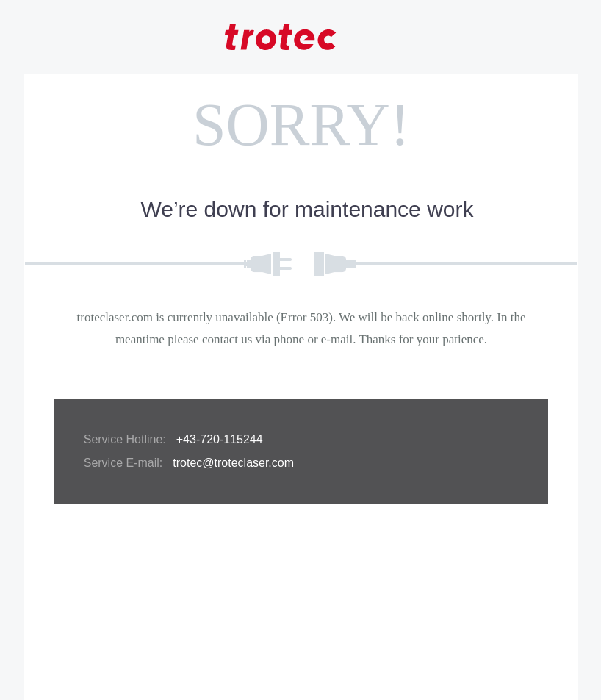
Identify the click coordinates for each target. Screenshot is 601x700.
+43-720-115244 (220, 439)
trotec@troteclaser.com (233, 463)
